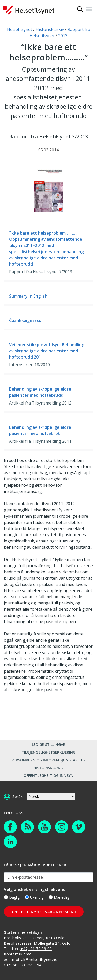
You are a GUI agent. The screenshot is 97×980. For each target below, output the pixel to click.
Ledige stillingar (49, 745)
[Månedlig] (51, 897)
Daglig (12, 897)
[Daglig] (6, 897)
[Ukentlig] (27, 897)
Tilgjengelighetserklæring (48, 752)
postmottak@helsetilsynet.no (31, 959)
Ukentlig (34, 897)
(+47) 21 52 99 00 (36, 949)
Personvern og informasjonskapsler (49, 760)
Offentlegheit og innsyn (48, 776)
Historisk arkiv (48, 768)
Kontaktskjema (18, 954)
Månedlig (59, 897)
